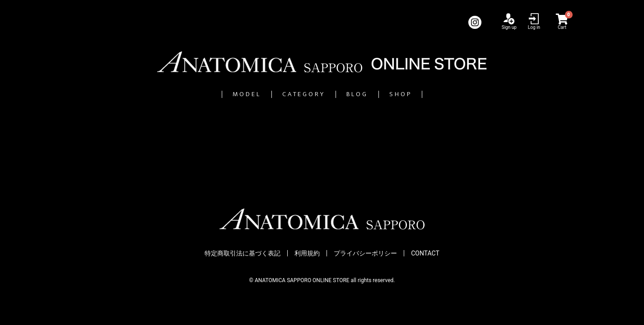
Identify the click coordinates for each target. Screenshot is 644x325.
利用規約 (307, 253)
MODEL (206, 94)
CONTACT (425, 253)
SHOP (442, 94)
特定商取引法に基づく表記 (243, 253)
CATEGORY (292, 94)
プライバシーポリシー (365, 253)
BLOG (375, 94)
